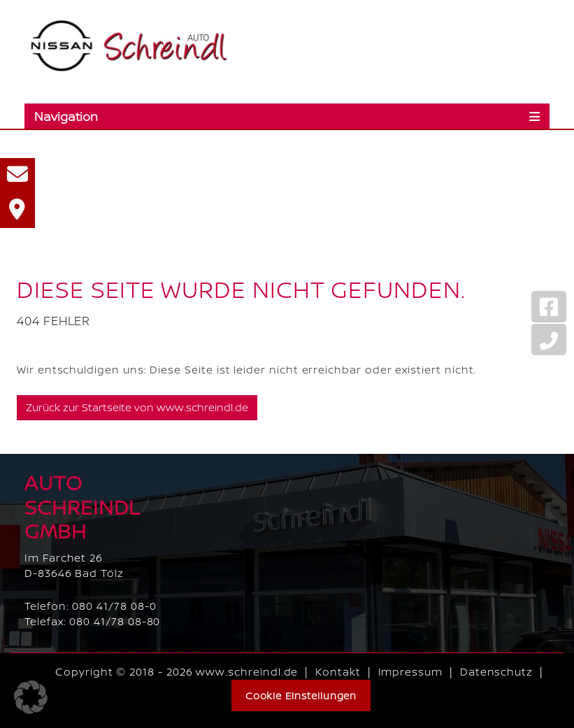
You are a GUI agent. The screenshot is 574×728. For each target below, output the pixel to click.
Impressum (410, 672)
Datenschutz (496, 672)
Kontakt (338, 672)
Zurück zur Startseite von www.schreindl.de (137, 407)
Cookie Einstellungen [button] (301, 695)
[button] (31, 697)
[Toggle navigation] (287, 116)
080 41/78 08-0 (114, 606)
